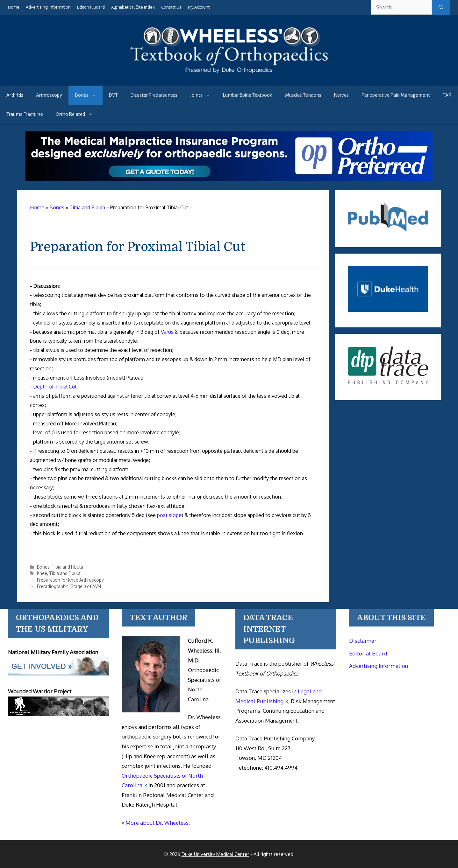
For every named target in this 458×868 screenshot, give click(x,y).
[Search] (441, 7)
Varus (167, 332)
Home (14, 7)
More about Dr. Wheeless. (158, 823)
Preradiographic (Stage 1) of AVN (69, 586)
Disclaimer (363, 641)
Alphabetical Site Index (133, 7)
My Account (199, 7)
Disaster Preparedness (154, 95)
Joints (203, 95)
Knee (42, 573)
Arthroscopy (49, 95)
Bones (89, 95)
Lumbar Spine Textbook (248, 95)
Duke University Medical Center (215, 854)
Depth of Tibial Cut (55, 387)
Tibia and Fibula (67, 567)
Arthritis (15, 95)
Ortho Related (77, 114)
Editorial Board (91, 7)
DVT (113, 95)
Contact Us (171, 7)
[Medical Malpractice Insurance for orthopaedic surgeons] (229, 179)
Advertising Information (48, 7)
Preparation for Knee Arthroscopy (70, 580)
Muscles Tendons (303, 95)
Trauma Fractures (25, 114)
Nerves (341, 95)
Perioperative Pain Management (396, 95)
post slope (169, 515)
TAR (447, 95)
